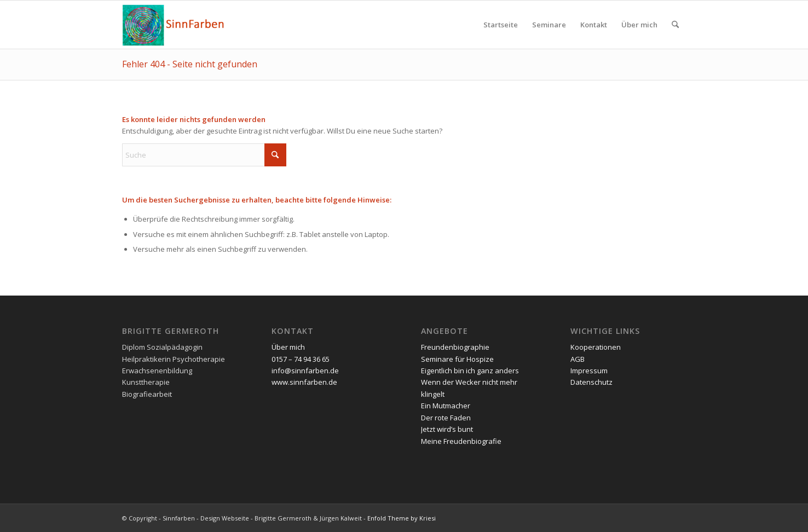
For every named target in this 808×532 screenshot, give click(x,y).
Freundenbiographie (455, 347)
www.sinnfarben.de (304, 382)
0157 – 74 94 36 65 (301, 359)
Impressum (589, 371)
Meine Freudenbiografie (461, 441)
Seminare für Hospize (457, 359)
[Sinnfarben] (174, 25)
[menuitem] (501, 25)
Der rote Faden (446, 418)
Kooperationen (596, 347)
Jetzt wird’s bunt (447, 429)
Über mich (288, 347)
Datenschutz (591, 382)
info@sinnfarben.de (305, 371)
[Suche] (675, 25)
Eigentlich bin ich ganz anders (470, 371)
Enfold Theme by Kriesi (402, 518)
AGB (578, 359)
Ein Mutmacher (446, 406)
